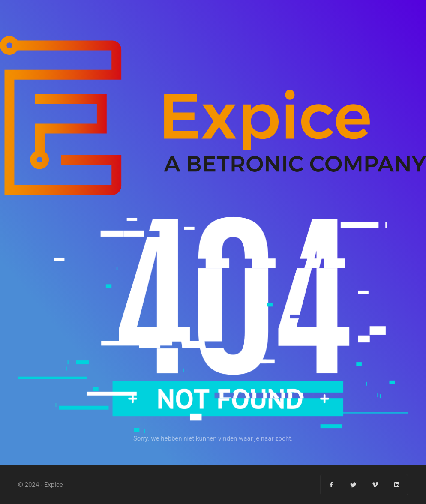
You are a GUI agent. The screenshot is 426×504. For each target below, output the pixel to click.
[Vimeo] (375, 485)
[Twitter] (353, 485)
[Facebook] (331, 485)
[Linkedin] (397, 485)
